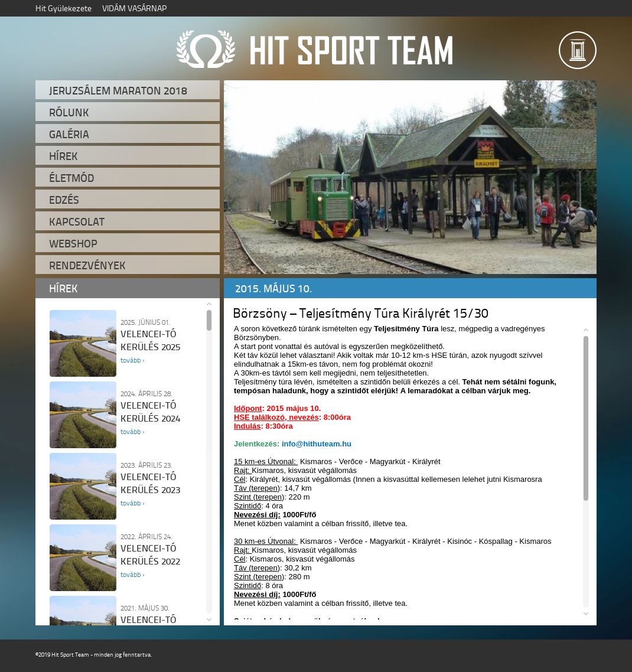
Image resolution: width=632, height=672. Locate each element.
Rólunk (69, 112)
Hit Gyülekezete (63, 8)
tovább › (132, 360)
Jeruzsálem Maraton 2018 (118, 90)
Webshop (73, 243)
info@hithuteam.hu (317, 444)
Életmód (71, 178)
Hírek (63, 156)
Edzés (64, 200)
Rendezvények (87, 265)
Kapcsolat (77, 221)
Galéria (69, 134)
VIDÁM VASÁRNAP (134, 8)
